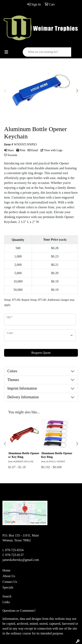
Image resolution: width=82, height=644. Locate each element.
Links (6, 602)
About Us (9, 576)
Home (6, 570)
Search (7, 596)
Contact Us (10, 582)
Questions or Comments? (19, 611)
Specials (8, 587)
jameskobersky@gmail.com (21, 560)
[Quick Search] (47, 52)
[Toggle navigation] (6, 52)
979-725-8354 (14, 550)
